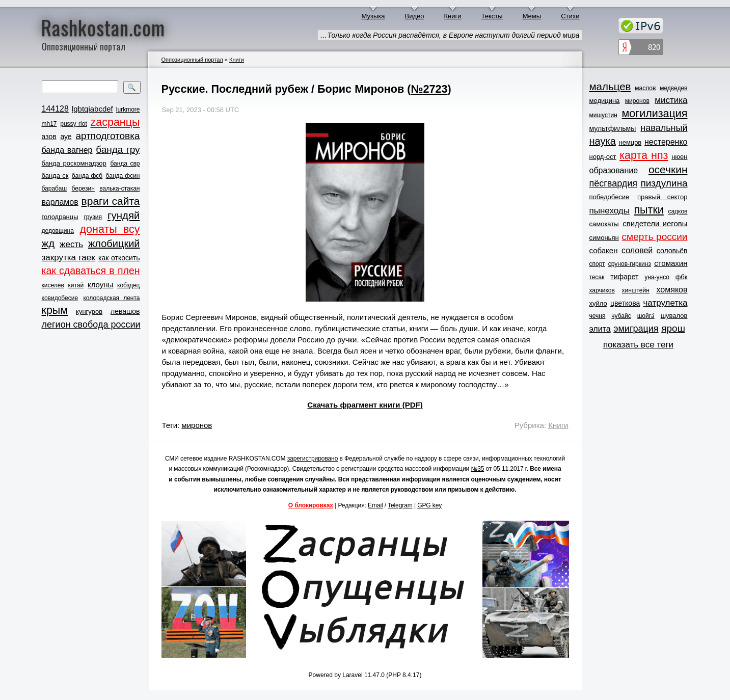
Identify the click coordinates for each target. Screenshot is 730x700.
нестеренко (666, 142)
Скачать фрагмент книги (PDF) (365, 405)
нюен (679, 157)
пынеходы (610, 211)
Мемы (532, 16)
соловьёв (672, 251)
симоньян (604, 238)
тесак (597, 277)
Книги (453, 16)
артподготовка (107, 136)
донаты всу (110, 229)
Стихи (570, 16)
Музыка (373, 16)
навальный (664, 128)
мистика (671, 100)
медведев (673, 88)
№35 (477, 469)
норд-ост (603, 157)
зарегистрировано (313, 459)
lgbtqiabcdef (92, 109)
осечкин (668, 169)
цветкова (625, 303)
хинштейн (636, 290)
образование (614, 170)
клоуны (100, 285)
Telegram (400, 505)
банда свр (125, 164)
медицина (605, 101)
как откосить (119, 258)
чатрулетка (666, 303)
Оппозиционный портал (192, 60)
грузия (93, 217)
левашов (125, 311)
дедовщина (58, 231)
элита (600, 329)
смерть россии (655, 237)
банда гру (118, 150)
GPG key (429, 505)
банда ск (55, 176)
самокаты (604, 224)
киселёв (53, 285)
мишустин (603, 115)
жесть (71, 244)
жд (48, 243)
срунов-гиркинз (630, 264)
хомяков (672, 290)
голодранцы (60, 217)
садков (678, 211)
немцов (630, 142)
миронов (197, 425)
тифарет (624, 277)
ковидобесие (60, 298)
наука (603, 141)
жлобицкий (114, 244)
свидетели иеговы (655, 223)
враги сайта (111, 201)
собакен (604, 250)
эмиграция (636, 329)
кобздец (128, 285)
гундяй (124, 215)
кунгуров (89, 312)
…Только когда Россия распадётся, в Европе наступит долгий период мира (450, 35)
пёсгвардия (614, 183)
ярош (673, 328)
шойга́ (646, 316)
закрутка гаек (69, 258)
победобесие (610, 197)
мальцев (610, 86)
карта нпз (644, 155)
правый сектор (662, 197)
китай (76, 285)
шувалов (674, 316)
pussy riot (73, 124)
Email (375, 505)
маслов (645, 88)
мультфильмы (613, 128)
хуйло (598, 303)
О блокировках (311, 505)
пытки (648, 210)
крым (55, 310)
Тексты (492, 16)
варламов (60, 202)
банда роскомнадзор (74, 163)
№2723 (429, 89)
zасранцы (115, 122)
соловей (637, 250)
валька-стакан (119, 189)
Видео (415, 16)
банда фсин (123, 176)
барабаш (55, 189)
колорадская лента (111, 298)
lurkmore (128, 110)
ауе (66, 137)
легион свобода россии (91, 325)
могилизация (655, 114)
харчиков (602, 290)
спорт (597, 264)
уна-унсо (657, 277)
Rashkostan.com (103, 27)
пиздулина (664, 183)
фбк (682, 277)
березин (83, 189)
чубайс (621, 316)
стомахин (671, 263)
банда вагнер (67, 150)
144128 (55, 109)
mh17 (49, 124)
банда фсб (87, 176)
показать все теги (638, 345)
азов (49, 137)
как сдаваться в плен (91, 271)
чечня (598, 316)
